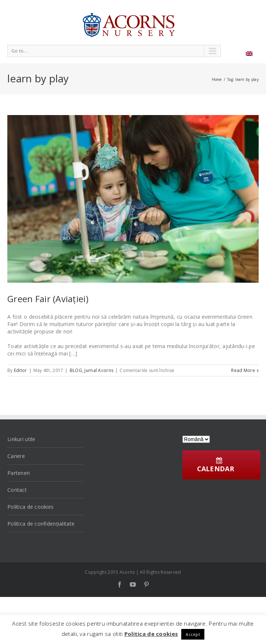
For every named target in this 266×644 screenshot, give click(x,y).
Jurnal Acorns (99, 370)
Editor (21, 370)
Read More (243, 370)
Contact (17, 490)
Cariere (16, 456)
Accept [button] (193, 634)
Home (217, 79)
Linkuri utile (21, 439)
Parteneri (19, 473)
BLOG (76, 370)
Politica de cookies (30, 507)
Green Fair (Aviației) (48, 299)
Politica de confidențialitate (41, 524)
